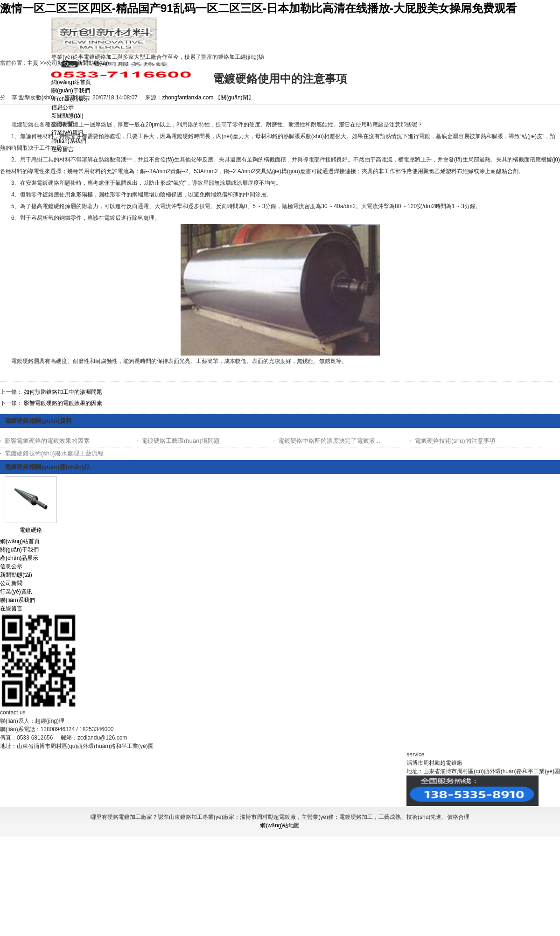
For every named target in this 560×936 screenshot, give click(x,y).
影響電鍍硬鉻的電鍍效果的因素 (63, 403)
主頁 (33, 63)
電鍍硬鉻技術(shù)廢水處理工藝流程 (54, 453)
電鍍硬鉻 (31, 530)
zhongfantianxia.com (188, 98)
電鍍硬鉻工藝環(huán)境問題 (181, 441)
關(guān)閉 (234, 98)
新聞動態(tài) (93, 63)
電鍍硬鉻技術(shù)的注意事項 (455, 441)
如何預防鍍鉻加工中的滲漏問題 (63, 392)
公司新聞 (57, 63)
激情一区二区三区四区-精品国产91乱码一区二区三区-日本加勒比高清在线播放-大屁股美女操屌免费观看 (258, 8)
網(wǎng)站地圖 (280, 825)
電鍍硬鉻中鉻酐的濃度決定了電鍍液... (329, 441)
